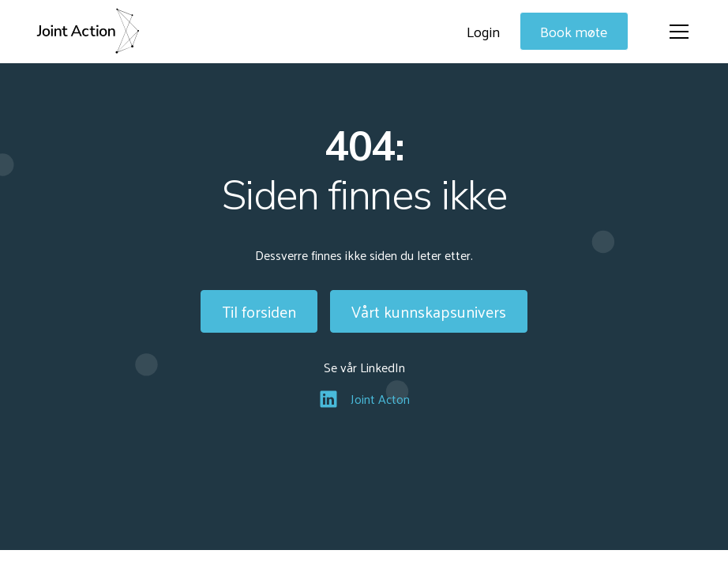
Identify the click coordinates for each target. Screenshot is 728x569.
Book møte (574, 31)
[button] (676, 32)
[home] (88, 32)
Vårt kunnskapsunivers (429, 311)
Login (483, 31)
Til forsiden (259, 311)
